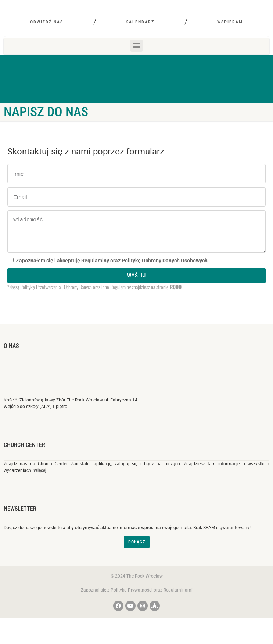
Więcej (40, 490)
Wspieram (230, 41)
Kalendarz (140, 41)
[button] (136, 65)
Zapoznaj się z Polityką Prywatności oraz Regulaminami (137, 609)
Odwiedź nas (47, 41)
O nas (11, 365)
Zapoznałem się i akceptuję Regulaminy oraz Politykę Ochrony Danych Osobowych (112, 280)
